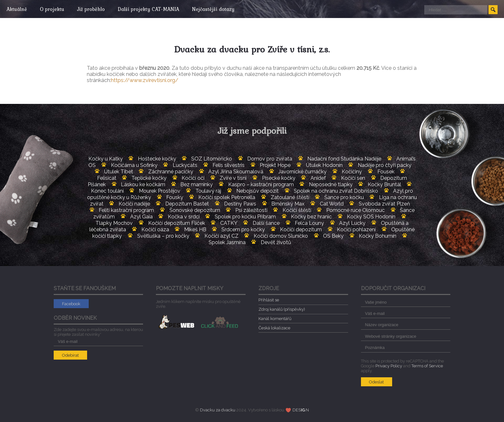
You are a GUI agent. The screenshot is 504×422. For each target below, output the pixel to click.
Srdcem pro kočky (243, 229)
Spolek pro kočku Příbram (245, 217)
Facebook (71, 304)
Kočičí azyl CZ (221, 236)
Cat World (332, 204)
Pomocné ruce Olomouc (355, 210)
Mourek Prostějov (160, 191)
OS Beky (333, 236)
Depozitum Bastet (187, 204)
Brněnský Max (288, 204)
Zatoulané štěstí (290, 197)
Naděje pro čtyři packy (385, 165)
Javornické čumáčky (302, 172)
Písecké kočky (279, 178)
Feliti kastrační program (126, 210)
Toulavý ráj (208, 191)
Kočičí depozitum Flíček (177, 223)
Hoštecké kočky (157, 159)
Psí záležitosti (251, 210)
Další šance (266, 223)
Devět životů (276, 242)
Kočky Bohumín (378, 236)
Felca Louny (309, 223)
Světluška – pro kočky (163, 236)
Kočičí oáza (155, 229)
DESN (301, 410)
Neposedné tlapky (331, 184)
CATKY (229, 223)
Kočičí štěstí (297, 210)
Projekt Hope (275, 165)
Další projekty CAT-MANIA (153, 9)
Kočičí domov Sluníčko (281, 236)
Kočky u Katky (106, 159)
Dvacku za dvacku (218, 410)
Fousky (175, 197)
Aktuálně (17, 9)
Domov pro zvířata (270, 159)
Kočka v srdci (184, 217)
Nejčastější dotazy (220, 9)
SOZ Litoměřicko (212, 159)
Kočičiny (352, 172)
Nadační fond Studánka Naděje (344, 159)
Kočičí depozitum (301, 229)
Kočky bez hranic (311, 217)
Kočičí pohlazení (356, 229)
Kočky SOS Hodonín (371, 217)
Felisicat (107, 178)
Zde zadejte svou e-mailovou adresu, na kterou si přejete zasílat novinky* (99, 335)
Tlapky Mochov (114, 223)
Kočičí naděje (134, 204)
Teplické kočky (149, 178)
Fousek (386, 172)
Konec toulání (107, 191)
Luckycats (185, 165)
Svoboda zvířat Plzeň (384, 204)
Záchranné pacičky (171, 172)
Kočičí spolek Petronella (227, 197)
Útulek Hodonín (324, 165)
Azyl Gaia (141, 217)
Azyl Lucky (352, 223)
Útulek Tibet (119, 172)
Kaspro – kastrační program (261, 184)
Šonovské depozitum (195, 210)
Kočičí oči (193, 178)
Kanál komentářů (275, 319)
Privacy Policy (389, 366)
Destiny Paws (240, 204)
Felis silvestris (229, 165)
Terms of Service (427, 366)
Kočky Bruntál (384, 184)
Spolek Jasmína (227, 242)
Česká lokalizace (274, 328)
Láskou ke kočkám (143, 184)
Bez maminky (197, 184)
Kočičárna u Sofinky (134, 165)
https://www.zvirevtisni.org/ (145, 80)
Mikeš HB (195, 229)
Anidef (318, 178)
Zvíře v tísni (233, 178)
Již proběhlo (94, 9)
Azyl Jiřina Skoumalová (236, 172)
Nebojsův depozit (257, 191)
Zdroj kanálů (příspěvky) (282, 309)
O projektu (54, 9)
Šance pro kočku (344, 197)
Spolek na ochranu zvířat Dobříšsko (336, 191)
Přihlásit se (269, 300)
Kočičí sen (353, 178)
